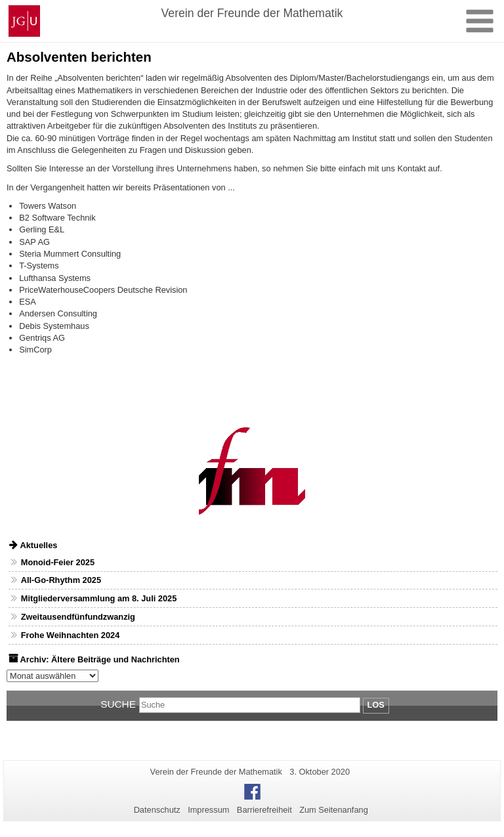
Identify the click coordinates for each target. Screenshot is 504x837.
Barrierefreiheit (264, 810)
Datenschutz (157, 810)
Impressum (208, 810)
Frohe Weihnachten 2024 (71, 635)
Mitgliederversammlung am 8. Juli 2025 (99, 598)
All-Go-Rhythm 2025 (61, 580)
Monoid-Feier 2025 (58, 562)
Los (376, 705)
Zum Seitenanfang (334, 810)
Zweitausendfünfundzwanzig (78, 617)
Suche (118, 704)
